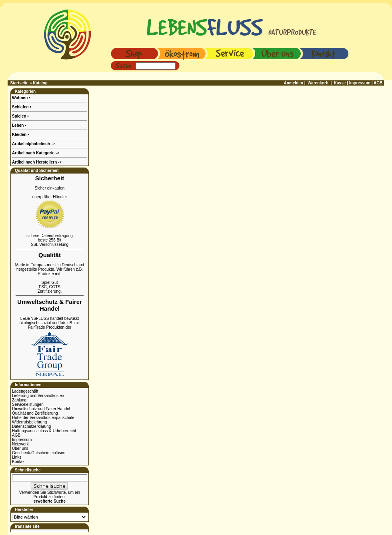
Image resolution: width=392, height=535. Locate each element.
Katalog (40, 83)
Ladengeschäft (25, 391)
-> (37, 162)
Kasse (340, 83)
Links (17, 457)
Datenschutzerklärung (31, 426)
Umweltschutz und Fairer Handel (41, 409)
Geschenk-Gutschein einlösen (39, 453)
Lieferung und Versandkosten (38, 396)
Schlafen (21, 107)
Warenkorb (318, 83)
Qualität (50, 255)
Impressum (22, 440)
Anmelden (294, 83)
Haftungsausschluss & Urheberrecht (44, 431)
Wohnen (20, 98)
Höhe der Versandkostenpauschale (43, 418)
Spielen (20, 116)
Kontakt (19, 462)
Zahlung (19, 400)
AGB (16, 435)
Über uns (20, 448)
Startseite (20, 83)
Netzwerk (20, 444)
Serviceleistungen (28, 404)
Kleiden (20, 135)
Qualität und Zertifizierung (35, 413)
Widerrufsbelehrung (29, 422)
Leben (18, 125)
